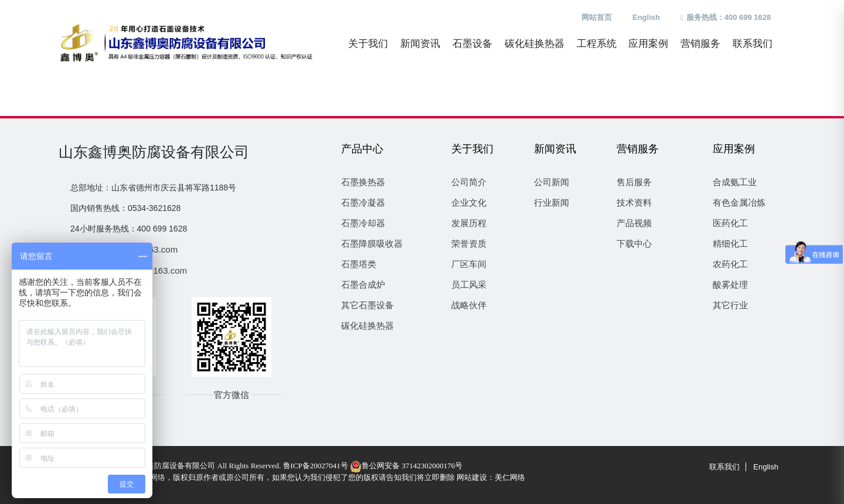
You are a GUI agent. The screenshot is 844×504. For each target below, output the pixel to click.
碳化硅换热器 (535, 44)
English (646, 17)
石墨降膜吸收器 (372, 244)
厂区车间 (469, 264)
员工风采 (469, 285)
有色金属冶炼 (739, 202)
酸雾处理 (730, 285)
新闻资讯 (420, 44)
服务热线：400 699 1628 (726, 17)
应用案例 (648, 44)
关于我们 (368, 44)
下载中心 (634, 244)
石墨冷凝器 (363, 202)
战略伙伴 (469, 305)
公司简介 (469, 182)
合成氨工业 (735, 182)
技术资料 (634, 202)
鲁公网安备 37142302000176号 (406, 466)
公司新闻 (552, 182)
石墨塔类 (359, 264)
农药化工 (730, 264)
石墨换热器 (363, 182)
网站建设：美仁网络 (491, 477)
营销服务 (700, 44)
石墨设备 (472, 44)
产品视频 (634, 223)
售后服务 (634, 182)
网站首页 (597, 17)
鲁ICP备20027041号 (316, 466)
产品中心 (362, 149)
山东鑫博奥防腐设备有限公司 (154, 152)
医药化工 (730, 223)
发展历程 (469, 223)
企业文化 (469, 202)
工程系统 (597, 44)
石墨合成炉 (363, 285)
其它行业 (730, 305)
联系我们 (753, 44)
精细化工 (730, 244)
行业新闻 (552, 202)
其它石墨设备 (367, 305)
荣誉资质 (469, 244)
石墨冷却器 (363, 223)
